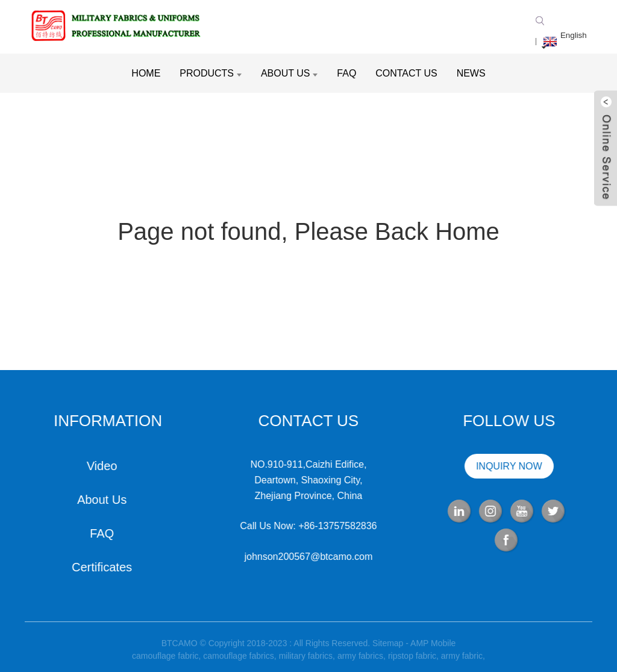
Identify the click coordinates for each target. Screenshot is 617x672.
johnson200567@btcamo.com (307, 557)
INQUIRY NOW (508, 466)
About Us (290, 73)
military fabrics (306, 660)
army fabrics (360, 660)
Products (211, 73)
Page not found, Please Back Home (308, 231)
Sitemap (388, 647)
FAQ (346, 73)
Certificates (101, 567)
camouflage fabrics (239, 660)
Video (101, 466)
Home (146, 73)
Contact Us (406, 73)
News (471, 73)
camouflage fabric (165, 660)
